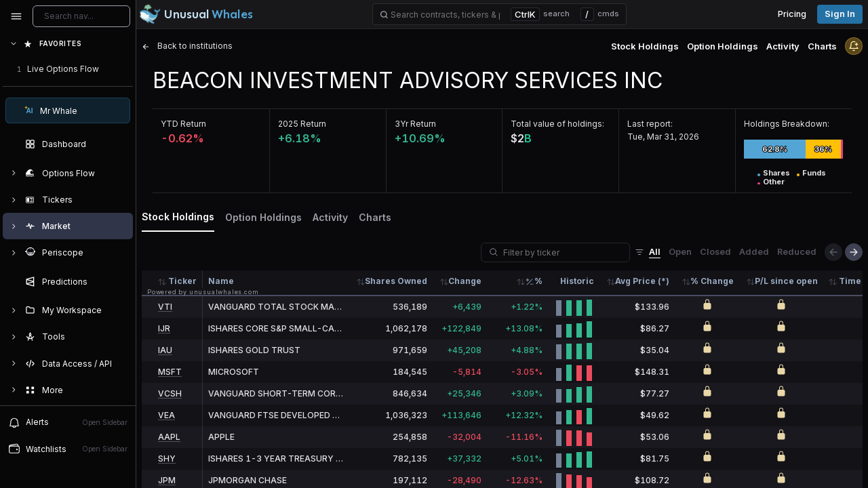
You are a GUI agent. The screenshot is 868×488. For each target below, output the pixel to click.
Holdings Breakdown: (787, 124)
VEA (166, 415)
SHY (167, 459)
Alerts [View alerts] (68, 422)
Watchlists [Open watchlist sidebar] (68, 449)
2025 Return (302, 124)
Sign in (840, 14)
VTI (165, 307)
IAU (165, 350)
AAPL (169, 437)
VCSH (170, 393)
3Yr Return (415, 124)
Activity (783, 46)
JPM (167, 480)
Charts (822, 46)
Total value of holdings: (557, 124)
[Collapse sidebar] (16, 16)
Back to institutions (187, 46)
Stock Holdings (645, 46)
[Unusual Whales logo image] (196, 14)
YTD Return (183, 124)
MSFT (170, 372)
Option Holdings (723, 46)
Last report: (650, 124)
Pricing (792, 14)
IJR (164, 328)
